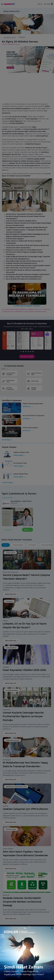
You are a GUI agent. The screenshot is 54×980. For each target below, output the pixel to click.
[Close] (52, 928)
